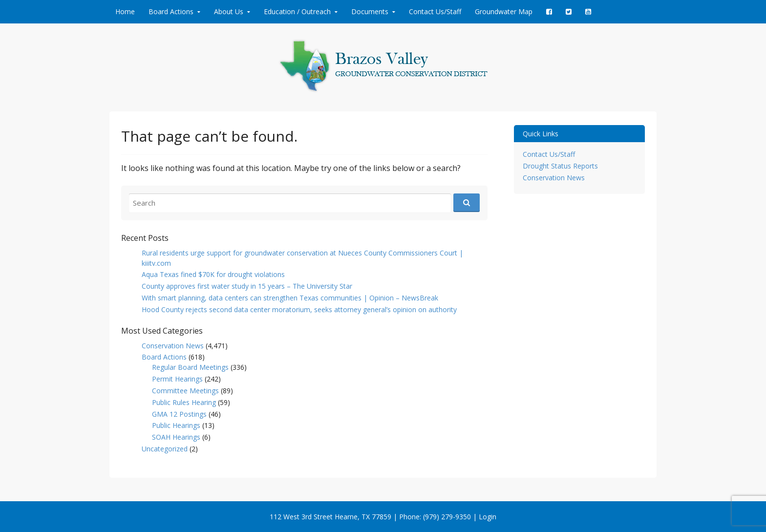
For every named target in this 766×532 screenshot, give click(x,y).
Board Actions (171, 11)
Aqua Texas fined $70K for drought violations (213, 274)
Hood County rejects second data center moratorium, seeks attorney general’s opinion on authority (299, 309)
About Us (229, 11)
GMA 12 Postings (179, 414)
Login (488, 517)
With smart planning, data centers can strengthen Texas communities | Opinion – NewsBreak (290, 298)
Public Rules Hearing (184, 402)
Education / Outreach (297, 11)
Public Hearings (176, 425)
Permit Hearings (177, 379)
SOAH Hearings (176, 437)
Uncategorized (165, 449)
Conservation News (173, 346)
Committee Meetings (185, 391)
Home (125, 11)
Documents (370, 11)
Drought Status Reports (560, 166)
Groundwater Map (504, 11)
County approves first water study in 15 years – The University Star (247, 286)
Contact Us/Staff (435, 11)
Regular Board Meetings (190, 367)
